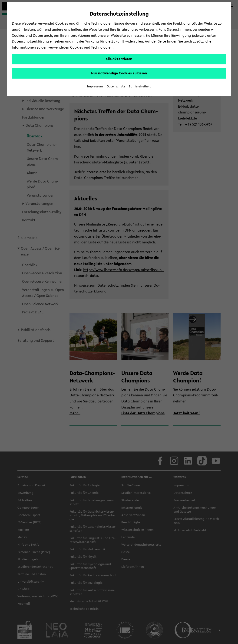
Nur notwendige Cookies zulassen (119, 73)
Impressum (95, 86)
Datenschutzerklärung (30, 41)
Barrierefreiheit (140, 86)
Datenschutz (116, 86)
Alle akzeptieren (119, 59)
